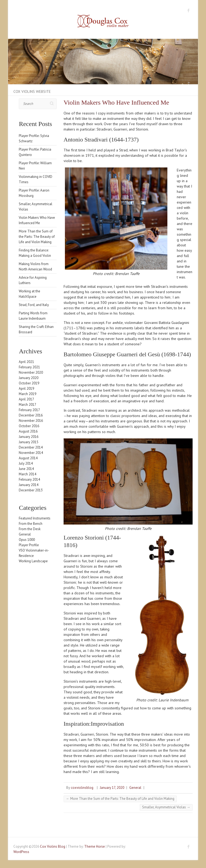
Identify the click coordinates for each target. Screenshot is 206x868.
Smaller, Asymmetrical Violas (166, 807)
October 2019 (29, 383)
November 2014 (31, 453)
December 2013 (31, 490)
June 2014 (26, 469)
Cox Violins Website (32, 91)
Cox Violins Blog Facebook (189, 10)
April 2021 (26, 362)
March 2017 (27, 405)
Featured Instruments (35, 518)
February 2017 (29, 410)
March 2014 (27, 474)
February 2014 (29, 479)
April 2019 (26, 389)
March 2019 (27, 394)
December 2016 (31, 415)
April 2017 (26, 399)
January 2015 (29, 442)
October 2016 (29, 426)
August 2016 (28, 431)
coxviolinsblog (82, 788)
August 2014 (28, 458)
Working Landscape (33, 561)
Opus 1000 (27, 540)
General (135, 788)
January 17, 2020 (112, 788)
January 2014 (29, 485)
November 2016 (31, 421)
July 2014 (26, 463)
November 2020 (31, 372)
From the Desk (30, 529)
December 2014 (31, 447)
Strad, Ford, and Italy (34, 305)
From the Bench (31, 524)
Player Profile (29, 545)
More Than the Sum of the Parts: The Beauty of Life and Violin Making (120, 799)
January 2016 (29, 437)
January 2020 (29, 378)
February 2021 (29, 367)
